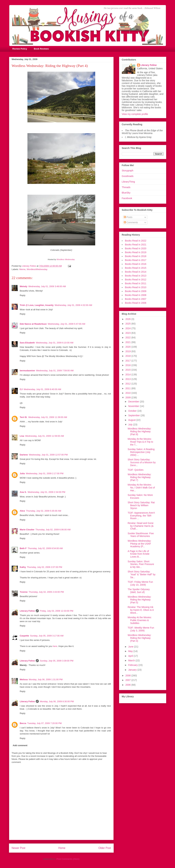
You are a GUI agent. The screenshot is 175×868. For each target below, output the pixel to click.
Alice (22, 511)
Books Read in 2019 (136, 252)
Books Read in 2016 (136, 264)
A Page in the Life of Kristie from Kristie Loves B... (138, 554)
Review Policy (20, 49)
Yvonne (24, 592)
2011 (128, 388)
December (134, 402)
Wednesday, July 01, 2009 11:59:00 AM (45, 436)
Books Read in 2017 (136, 260)
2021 (128, 342)
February (133, 665)
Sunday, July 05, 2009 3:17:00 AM (47, 636)
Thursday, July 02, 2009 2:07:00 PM (45, 567)
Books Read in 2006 (136, 303)
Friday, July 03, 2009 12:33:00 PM (56, 611)
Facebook (127, 198)
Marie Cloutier (27, 530)
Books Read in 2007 (136, 299)
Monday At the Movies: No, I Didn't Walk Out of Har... (141, 488)
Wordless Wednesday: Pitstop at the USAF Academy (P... (139, 544)
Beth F (23, 548)
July (131, 425)
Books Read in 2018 (136, 256)
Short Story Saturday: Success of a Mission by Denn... (142, 462)
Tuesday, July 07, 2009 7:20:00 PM (44, 723)
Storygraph (128, 171)
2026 (128, 319)
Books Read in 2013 (136, 276)
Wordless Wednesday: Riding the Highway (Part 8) (139, 431)
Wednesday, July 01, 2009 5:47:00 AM (66, 324)
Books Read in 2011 (136, 283)
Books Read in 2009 (136, 291)
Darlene (24, 455)
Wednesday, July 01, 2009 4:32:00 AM (73, 305)
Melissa (24, 679)
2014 (128, 375)
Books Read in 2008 (136, 295)
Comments (131, 222)
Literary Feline (27, 611)
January (133, 670)
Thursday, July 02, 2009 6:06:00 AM (53, 530)
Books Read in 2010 (136, 287)
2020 (128, 347)
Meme (22, 269)
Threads (126, 187)
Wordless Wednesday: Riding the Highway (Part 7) (139, 477)
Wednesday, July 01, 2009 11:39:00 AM (48, 417)
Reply (23, 295)
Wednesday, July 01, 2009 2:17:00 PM (45, 473)
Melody (24, 286)
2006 (128, 685)
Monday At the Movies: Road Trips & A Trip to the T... (140, 442)
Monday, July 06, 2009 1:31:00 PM (46, 679)
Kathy (23, 567)
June (131, 647)
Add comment (20, 745)
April (131, 656)
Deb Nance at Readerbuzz (33, 324)
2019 (128, 351)
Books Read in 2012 (136, 280)
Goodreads (128, 176)
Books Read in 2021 (136, 245)
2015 (128, 370)
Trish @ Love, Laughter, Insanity (37, 305)
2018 (128, 356)
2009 (128, 397)
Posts (128, 217)
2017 (128, 361)
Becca (23, 723)
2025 (128, 324)
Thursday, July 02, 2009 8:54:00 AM (45, 548)
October (133, 411)
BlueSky (126, 193)
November (134, 406)
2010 (128, 393)
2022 (128, 337)
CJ (21, 389)
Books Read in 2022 (136, 241)
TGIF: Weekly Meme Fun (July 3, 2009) (141, 629)
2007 (128, 680)
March (132, 660)
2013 (128, 379)
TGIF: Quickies (135, 470)
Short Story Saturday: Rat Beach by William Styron (141, 505)
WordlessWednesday (37, 269)
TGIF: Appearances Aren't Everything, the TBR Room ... (141, 516)
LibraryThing (128, 182)
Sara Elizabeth (27, 343)
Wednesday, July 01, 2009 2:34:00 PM (46, 492)
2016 (128, 365)
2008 (128, 676)
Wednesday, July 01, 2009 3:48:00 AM (47, 286)
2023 (128, 333)
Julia (22, 473)
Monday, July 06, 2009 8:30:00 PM (57, 701)
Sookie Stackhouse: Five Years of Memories (141, 535)
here (55, 646)
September (134, 415)
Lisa (22, 436)
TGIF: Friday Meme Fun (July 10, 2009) (140, 583)
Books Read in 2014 (136, 272)
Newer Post (19, 848)
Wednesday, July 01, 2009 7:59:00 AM (55, 371)
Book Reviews (41, 49)
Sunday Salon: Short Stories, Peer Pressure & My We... (141, 564)
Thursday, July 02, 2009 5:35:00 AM (44, 511)
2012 (128, 384)
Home (62, 848)
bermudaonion (27, 371)
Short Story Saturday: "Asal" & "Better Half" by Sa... (141, 574)
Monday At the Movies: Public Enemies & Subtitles (140, 620)
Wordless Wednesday (66, 259)
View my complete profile (135, 114)
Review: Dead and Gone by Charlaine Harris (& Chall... (141, 526)
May (131, 651)
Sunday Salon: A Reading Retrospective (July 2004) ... (141, 452)
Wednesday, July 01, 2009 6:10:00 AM (54, 343)
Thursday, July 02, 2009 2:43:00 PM (46, 592)
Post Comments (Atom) (68, 859)
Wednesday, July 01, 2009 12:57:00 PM (48, 455)
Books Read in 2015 (136, 268)
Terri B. (24, 417)
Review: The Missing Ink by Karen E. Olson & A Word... (141, 610)
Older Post (105, 848)
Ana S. (23, 492)
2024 (128, 328)
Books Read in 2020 (136, 248)
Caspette (24, 636)
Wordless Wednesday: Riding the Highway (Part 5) (139, 600)
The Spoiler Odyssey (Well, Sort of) (139, 591)
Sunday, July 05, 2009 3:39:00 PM (57, 661)
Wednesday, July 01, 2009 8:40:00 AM (42, 389)
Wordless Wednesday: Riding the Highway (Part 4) (139, 638)
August (132, 420)
